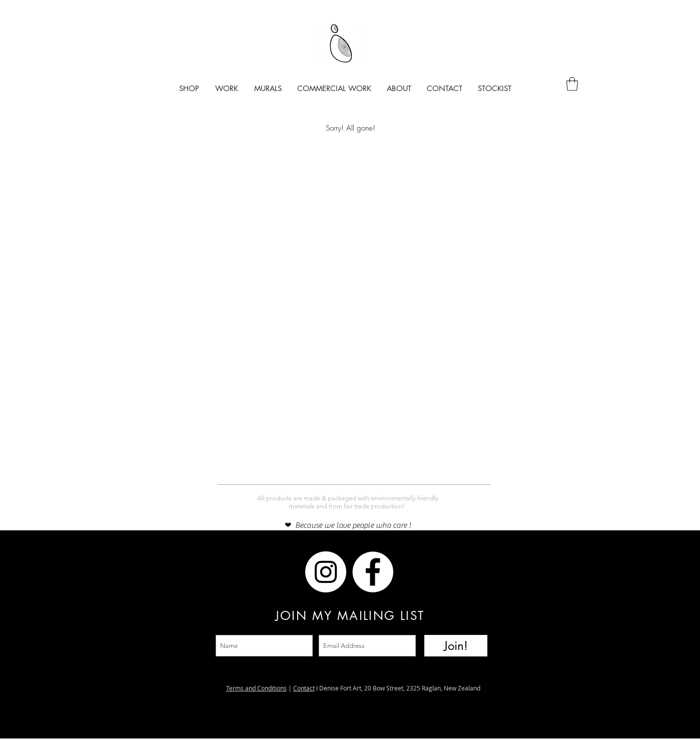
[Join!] (456, 646)
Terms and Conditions (256, 688)
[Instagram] (232, 572)
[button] (572, 84)
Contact (304, 688)
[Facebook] (279, 572)
